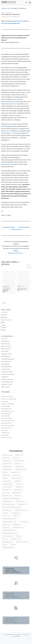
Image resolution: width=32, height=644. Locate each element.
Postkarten (5, 418)
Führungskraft (8, 126)
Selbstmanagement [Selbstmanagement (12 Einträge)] (10, 522)
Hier (3, 246)
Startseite (4, 8)
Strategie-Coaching (6, 354)
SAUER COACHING (16, 635)
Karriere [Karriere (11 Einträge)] (17, 475)
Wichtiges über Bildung (11, 622)
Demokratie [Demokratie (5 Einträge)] (7, 464)
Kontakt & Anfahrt (10, 594)
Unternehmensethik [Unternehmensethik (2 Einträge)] (9, 530)
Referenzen (5, 423)
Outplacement (5, 377)
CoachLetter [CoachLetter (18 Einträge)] (19, 461)
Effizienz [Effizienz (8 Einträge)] (18, 464)
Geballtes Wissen (10, 620)
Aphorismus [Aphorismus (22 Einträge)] (7, 455)
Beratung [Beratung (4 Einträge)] (19, 455)
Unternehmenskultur (7, 367)
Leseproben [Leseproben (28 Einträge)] (7, 484)
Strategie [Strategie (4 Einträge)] (17, 525)
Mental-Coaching (6, 349)
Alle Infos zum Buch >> (16, 253)
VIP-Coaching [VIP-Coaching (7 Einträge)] (8, 536)
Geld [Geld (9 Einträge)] (5, 472)
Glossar (4, 406)
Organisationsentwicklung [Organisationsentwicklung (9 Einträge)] (11, 499)
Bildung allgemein (7, 399)
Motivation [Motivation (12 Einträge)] (7, 496)
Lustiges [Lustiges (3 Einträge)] (19, 487)
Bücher (3, 322)
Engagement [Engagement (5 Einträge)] (7, 467)
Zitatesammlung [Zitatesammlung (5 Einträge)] (8, 548)
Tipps (9, 8)
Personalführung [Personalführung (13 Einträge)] (9, 504)
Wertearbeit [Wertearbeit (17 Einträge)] (16, 539)
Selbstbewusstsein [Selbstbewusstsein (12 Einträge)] (9, 519)
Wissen (4, 435)
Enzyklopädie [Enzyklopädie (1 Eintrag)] (8, 470)
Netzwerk (4, 416)
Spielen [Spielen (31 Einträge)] (6, 525)
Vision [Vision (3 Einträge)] (19, 536)
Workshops (5, 438)
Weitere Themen (6, 387)
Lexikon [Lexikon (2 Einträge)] (19, 484)
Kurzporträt (4, 315)
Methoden (5, 414)
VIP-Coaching (5, 351)
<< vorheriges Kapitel (8, 227)
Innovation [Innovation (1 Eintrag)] (15, 472)
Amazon (12, 248)
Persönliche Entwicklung (8, 359)
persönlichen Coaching (13, 101)
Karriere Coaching (6, 346)
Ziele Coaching (5, 341)
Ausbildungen (6, 397)
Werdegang (4, 317)
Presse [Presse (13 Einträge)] (6, 516)
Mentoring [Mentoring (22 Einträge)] (18, 490)
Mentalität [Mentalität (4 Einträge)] (6, 490)
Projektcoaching (6, 369)
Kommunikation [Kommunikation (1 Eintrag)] (17, 478)
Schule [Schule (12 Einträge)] (16, 516)
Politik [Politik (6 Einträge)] (5, 513)
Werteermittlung (5, 364)
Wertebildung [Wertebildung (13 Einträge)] (8, 542)
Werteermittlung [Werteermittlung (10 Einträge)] (23, 542)
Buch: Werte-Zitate (22, 289)
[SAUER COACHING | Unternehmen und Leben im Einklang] (9, 2)
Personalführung (6, 356)
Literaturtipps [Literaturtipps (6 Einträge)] (7, 487)
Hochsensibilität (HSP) (7, 382)
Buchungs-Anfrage (10, 595)
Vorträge (4, 330)
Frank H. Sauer (6, 404)
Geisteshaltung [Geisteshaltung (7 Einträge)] (21, 470)
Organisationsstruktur (7, 372)
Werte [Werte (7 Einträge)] (5, 539)
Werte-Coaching (5, 344)
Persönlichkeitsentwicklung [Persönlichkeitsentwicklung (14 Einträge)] (12, 507)
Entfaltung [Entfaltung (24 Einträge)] (20, 467)
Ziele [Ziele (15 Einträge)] (13, 545)
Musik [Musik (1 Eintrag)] (17, 496)
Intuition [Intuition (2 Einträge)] (6, 475)
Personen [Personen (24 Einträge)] (23, 504)
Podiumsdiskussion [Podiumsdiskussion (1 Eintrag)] (21, 510)
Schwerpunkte (6, 426)
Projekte (3, 325)
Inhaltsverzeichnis (24, 227)
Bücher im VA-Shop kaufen (12, 597)
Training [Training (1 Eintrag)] (6, 528)
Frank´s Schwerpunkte (11, 619)
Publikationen (6, 421)
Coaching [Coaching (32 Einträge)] (7, 461)
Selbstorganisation (6, 362)
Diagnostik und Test (6, 384)
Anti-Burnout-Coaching (7, 379)
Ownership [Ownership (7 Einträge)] (20, 501)
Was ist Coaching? (6, 320)
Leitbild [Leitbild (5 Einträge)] (18, 481)
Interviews (4, 327)
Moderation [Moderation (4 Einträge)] (17, 493)
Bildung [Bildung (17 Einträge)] (6, 458)
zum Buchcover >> (17, 229)
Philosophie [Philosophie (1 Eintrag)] (7, 510)
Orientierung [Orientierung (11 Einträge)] (8, 501)
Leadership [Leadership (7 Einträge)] (7, 481)
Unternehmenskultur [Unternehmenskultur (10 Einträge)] (10, 533)
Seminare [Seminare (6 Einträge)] (24, 522)
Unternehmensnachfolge (8, 374)
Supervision (5, 428)
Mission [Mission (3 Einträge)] (6, 493)
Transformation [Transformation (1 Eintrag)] (18, 528)
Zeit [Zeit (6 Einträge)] (5, 545)
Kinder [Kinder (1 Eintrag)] (6, 478)
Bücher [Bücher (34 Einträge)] (17, 458)
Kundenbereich (6, 411)
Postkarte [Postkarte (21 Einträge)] (16, 513)
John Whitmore (14, 131)
